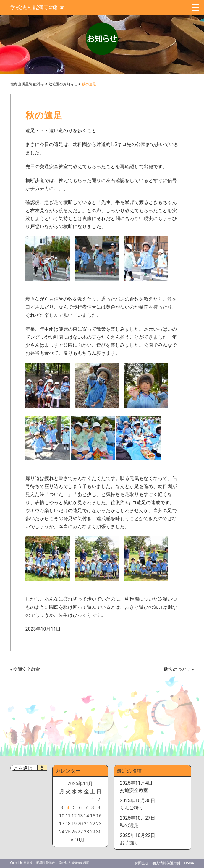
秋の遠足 (129, 825)
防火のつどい (177, 669)
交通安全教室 (27, 669)
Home (189, 863)
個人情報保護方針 (166, 863)
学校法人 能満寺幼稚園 (38, 7)
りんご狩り (132, 808)
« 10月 (78, 840)
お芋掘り (129, 843)
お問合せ (142, 863)
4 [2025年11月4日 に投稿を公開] (68, 808)
